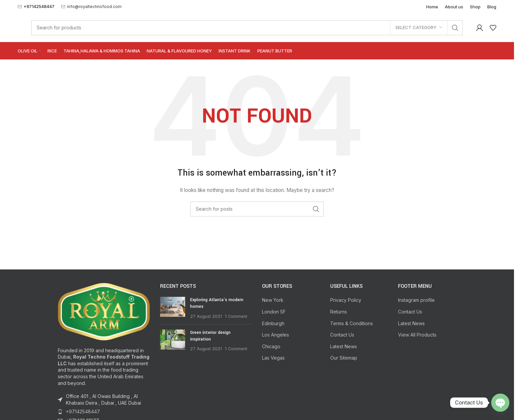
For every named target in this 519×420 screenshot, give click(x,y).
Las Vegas (273, 358)
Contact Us (342, 335)
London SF (274, 312)
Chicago (271, 346)
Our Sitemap (344, 358)
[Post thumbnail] (173, 308)
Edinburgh (273, 323)
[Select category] (419, 28)
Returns (339, 312)
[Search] (247, 28)
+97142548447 (83, 411)
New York (273, 300)
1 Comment (236, 316)
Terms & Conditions (352, 323)
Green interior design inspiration (210, 336)
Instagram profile (416, 300)
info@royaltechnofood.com (94, 7)
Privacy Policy (346, 300)
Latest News (344, 346)
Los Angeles (276, 335)
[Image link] (104, 311)
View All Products (417, 335)
